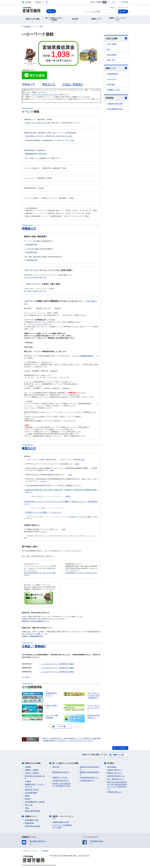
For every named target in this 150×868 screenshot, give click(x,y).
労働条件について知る (60, 777)
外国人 (27, 808)
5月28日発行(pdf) (31, 244)
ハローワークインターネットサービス (44, 95)
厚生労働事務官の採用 (115, 109)
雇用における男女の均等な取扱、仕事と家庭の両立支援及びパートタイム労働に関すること (117, 785)
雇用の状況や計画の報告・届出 (35, 777)
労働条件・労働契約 (32, 770)
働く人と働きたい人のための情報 (65, 763)
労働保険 (28, 767)
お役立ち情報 (116, 38)
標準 (104, 2)
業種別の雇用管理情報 (32, 811)
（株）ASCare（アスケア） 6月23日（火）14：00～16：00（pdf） (49, 136)
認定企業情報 (112, 55)
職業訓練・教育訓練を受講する (90, 773)
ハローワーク (112, 79)
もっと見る (26, 677)
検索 (124, 12)
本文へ (113, 7)
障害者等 (28, 799)
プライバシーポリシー (31, 851)
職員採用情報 (29, 823)
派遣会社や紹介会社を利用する (90, 768)
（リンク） (39, 324)
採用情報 (116, 98)
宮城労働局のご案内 (32, 820)
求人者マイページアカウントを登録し (81, 517)
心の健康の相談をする (87, 781)
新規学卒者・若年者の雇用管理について (35, 621)
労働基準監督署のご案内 (61, 822)
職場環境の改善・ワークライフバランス (35, 785)
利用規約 (45, 851)
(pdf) (52, 470)
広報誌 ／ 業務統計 (34, 646)
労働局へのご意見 (118, 755)
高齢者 (27, 796)
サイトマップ (124, 7)
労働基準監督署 (113, 74)
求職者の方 (29, 229)
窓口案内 (111, 763)
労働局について (31, 816)
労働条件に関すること (115, 770)
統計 (109, 49)
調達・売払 (111, 60)
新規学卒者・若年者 (32, 790)
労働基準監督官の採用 (115, 104)
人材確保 (28, 781)
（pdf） (72, 140)
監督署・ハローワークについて (63, 817)
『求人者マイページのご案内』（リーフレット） (43, 512)
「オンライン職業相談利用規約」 (83, 356)
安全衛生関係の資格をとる (89, 777)
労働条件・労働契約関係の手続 (32, 636)
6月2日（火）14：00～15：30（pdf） (38, 123)
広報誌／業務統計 (73, 84)
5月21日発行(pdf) (31, 252)
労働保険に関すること (115, 792)
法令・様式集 (112, 44)
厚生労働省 (125, 2)
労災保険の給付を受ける (61, 781)
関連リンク (116, 68)
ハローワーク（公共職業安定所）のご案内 (62, 826)
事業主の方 (49, 84)
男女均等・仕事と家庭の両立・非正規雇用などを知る (61, 785)
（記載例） (68, 496)
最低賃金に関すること (115, 773)
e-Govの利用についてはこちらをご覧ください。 (82, 573)
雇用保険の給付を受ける (61, 772)
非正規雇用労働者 (31, 793)
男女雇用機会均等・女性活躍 (35, 802)
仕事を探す (56, 767)
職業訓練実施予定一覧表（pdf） (36, 154)
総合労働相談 (112, 767)
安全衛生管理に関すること (116, 776)
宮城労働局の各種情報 (32, 826)
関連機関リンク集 (113, 90)
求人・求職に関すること (115, 779)
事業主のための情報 (33, 763)
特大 (114, 2)
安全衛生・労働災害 (32, 773)
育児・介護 (29, 805)
